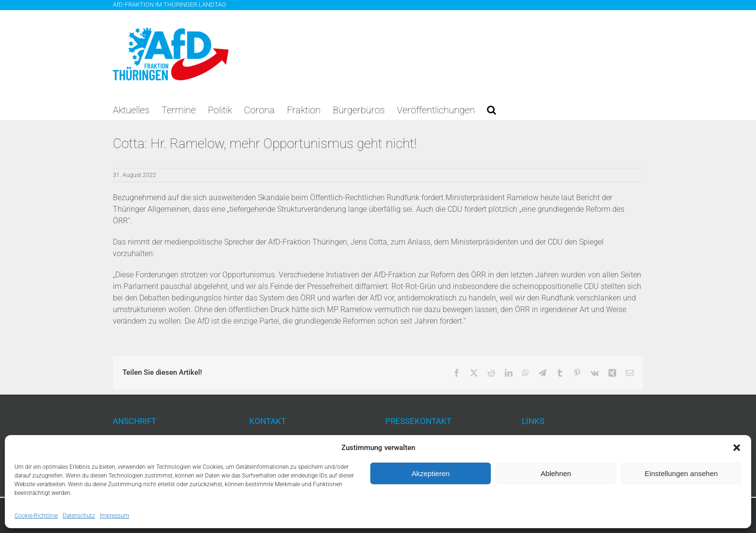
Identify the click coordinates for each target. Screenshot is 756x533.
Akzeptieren (430, 473)
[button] (737, 448)
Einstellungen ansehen (681, 473)
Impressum (115, 516)
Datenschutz (79, 516)
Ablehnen (556, 473)
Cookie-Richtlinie (36, 516)
